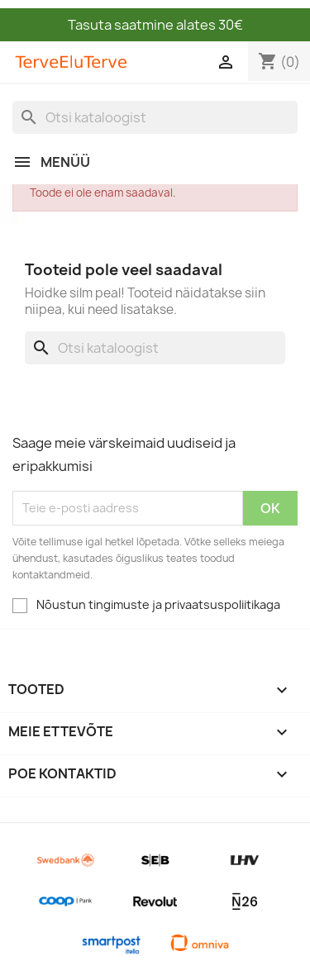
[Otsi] (155, 117)
